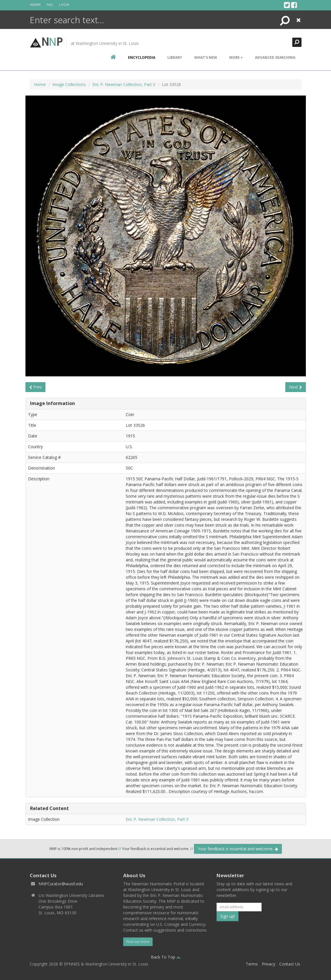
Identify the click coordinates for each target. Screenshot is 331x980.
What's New (206, 57)
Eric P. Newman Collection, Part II (124, 84)
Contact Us (290, 964)
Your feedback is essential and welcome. (238, 849)
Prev (35, 387)
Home (40, 84)
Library (175, 57)
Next (296, 387)
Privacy (269, 964)
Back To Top (166, 957)
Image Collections (69, 84)
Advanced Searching (275, 57)
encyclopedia (142, 57)
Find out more (138, 942)
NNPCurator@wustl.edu (61, 884)
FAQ (50, 4)
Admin (35, 4)
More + (236, 57)
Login (64, 4)
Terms (252, 964)
